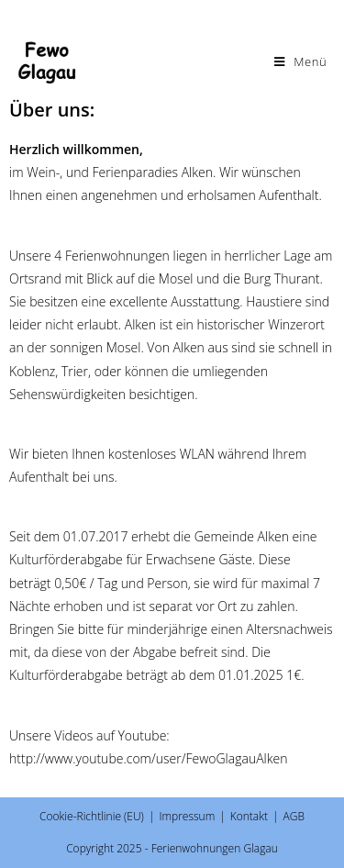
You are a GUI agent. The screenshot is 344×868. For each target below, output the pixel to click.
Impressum (187, 816)
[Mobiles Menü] (301, 61)
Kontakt (249, 816)
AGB (294, 816)
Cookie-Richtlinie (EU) (92, 816)
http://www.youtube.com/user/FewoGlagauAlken (148, 758)
